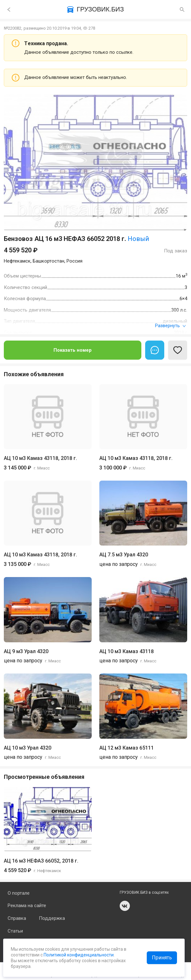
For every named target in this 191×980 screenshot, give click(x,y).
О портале (19, 893)
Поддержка (52, 918)
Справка (17, 918)
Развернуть (170, 326)
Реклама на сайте (27, 906)
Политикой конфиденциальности (78, 955)
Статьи (15, 931)
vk (125, 906)
